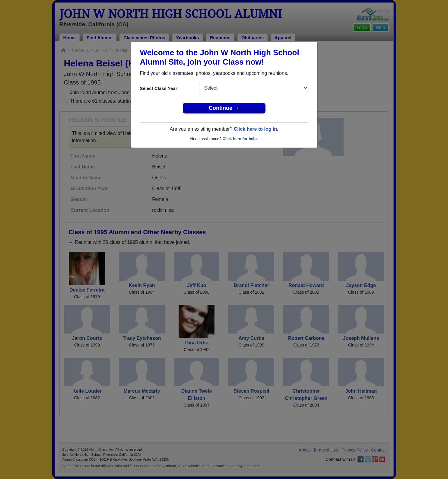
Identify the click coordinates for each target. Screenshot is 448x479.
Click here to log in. (256, 129)
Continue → (224, 108)
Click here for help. (240, 139)
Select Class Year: (159, 88)
